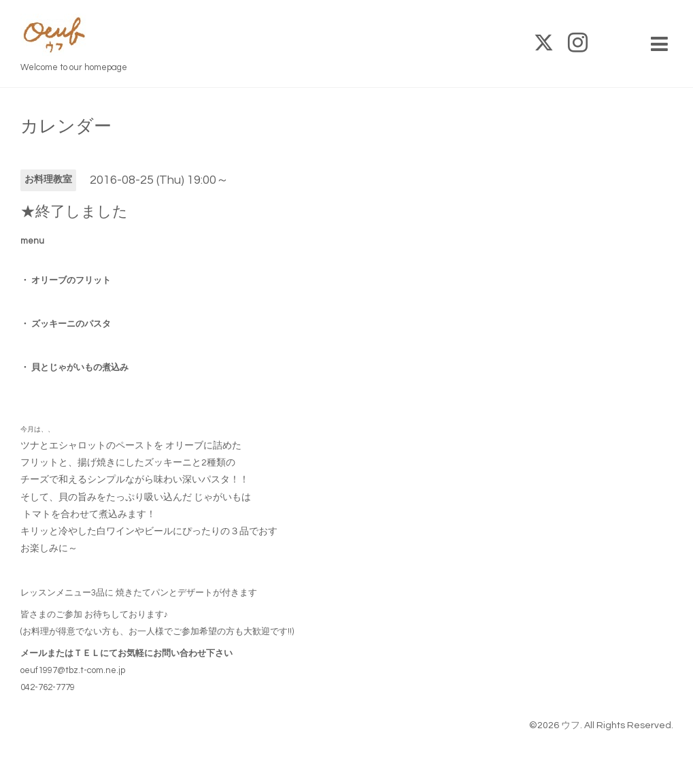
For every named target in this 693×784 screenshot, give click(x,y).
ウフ (571, 725)
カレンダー (66, 127)
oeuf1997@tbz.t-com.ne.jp (73, 670)
